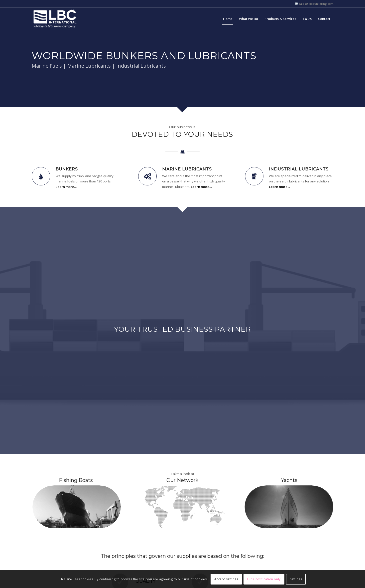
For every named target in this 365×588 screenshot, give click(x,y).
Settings (296, 579)
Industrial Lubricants (299, 169)
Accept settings (226, 579)
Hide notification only (264, 579)
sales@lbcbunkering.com (316, 4)
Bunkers (67, 169)
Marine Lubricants (187, 169)
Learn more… (66, 187)
